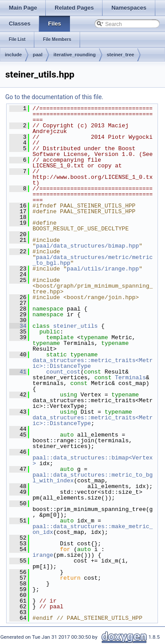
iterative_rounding (75, 55)
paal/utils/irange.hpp (103, 269)
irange (43, 555)
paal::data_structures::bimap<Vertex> (93, 461)
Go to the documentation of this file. (54, 97)
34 (18, 326)
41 (18, 372)
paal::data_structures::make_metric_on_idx (93, 529)
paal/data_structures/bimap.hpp (88, 246)
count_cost (63, 372)
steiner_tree (121, 55)
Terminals (130, 378)
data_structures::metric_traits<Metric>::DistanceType (93, 363)
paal (38, 55)
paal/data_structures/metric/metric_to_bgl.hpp (93, 260)
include (13, 55)
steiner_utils (75, 326)
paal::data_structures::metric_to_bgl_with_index (93, 478)
